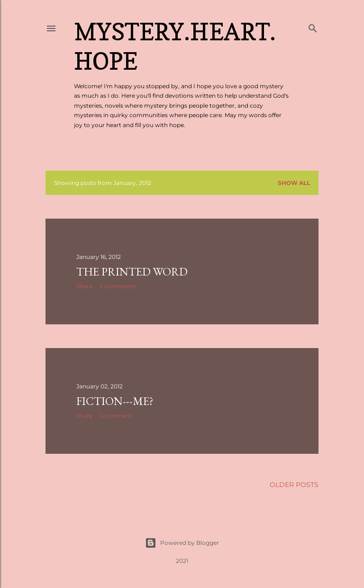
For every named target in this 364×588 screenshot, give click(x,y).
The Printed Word (132, 271)
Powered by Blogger (182, 543)
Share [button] (84, 286)
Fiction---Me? (115, 401)
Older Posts (294, 485)
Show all (294, 183)
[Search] (313, 26)
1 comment (116, 416)
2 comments (118, 286)
